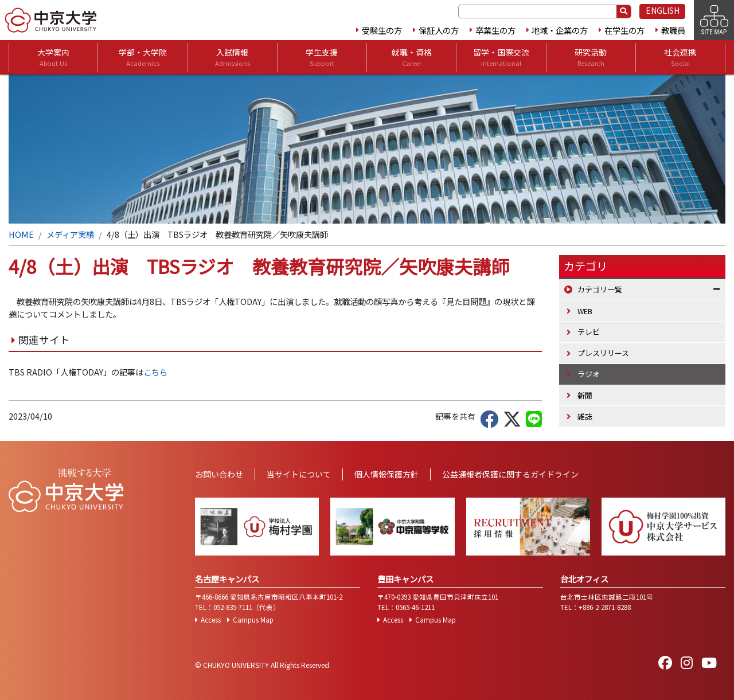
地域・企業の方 (560, 30)
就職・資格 (412, 57)
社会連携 (680, 57)
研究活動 (591, 57)
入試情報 (233, 57)
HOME (21, 234)
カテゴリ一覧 (600, 289)
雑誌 (585, 417)
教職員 (673, 30)
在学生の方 (624, 30)
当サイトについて (299, 474)
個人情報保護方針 (386, 474)
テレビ (589, 332)
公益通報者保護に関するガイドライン (510, 474)
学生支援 (322, 57)
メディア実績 (70, 234)
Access (211, 620)
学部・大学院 (143, 57)
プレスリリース (603, 353)
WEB (585, 311)
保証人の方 (439, 30)
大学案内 (53, 57)
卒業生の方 (495, 30)
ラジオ (589, 374)
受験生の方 (382, 30)
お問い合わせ (219, 474)
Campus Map (253, 620)
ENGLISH (663, 10)
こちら (155, 372)
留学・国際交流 (501, 57)
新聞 (585, 395)
